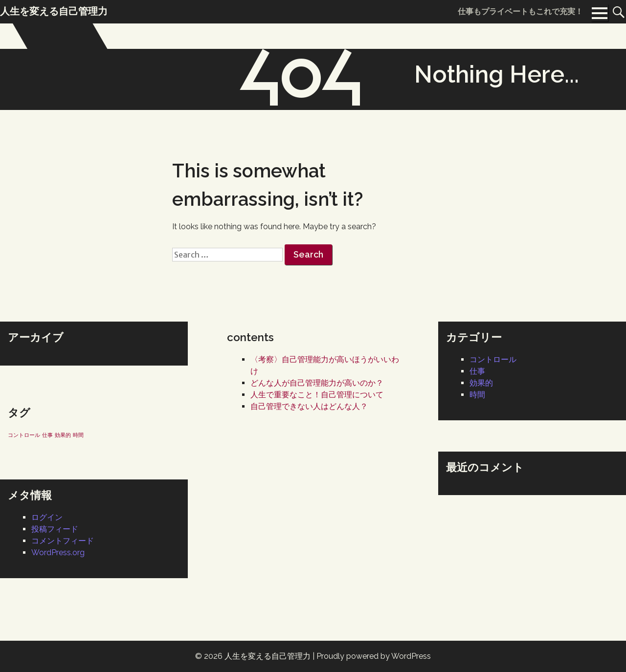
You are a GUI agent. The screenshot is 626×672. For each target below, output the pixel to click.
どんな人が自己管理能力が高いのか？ (317, 383)
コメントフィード (63, 541)
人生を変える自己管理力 (268, 656)
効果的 (481, 383)
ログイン (47, 517)
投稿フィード (55, 529)
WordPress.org (58, 553)
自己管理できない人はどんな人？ (309, 406)
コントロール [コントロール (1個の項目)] (24, 435)
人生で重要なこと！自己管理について (317, 395)
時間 (477, 395)
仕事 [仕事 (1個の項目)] (47, 435)
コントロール (493, 359)
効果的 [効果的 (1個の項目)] (63, 435)
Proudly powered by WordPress (374, 656)
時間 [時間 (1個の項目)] (78, 435)
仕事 (477, 371)
